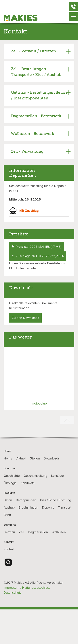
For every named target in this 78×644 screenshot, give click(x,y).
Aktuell (21, 458)
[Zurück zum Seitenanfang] (67, 420)
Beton (8, 500)
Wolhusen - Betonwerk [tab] (33, 134)
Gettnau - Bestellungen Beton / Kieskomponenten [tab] (39, 95)
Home (8, 458)
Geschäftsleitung (35, 476)
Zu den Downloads (25, 318)
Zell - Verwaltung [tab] (27, 151)
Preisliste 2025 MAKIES (37, 247)
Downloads (52, 458)
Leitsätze (57, 476)
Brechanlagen (28, 507)
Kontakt (9, 549)
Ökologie (10, 483)
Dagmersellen (38, 532)
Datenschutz (13, 593)
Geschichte (12, 476)
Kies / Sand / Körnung (56, 500)
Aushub (9, 507)
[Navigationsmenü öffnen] (74, 17)
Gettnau (9, 532)
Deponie (48, 507)
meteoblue (39, 403)
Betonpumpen (26, 500)
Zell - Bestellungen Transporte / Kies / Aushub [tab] (36, 72)
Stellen (35, 458)
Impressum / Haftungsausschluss (27, 588)
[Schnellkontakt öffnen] (74, 7)
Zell (21, 532)
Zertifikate (28, 483)
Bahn (7, 515)
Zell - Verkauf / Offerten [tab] (33, 51)
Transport (65, 507)
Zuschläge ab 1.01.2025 (38, 256)
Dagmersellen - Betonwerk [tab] (36, 116)
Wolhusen (59, 532)
